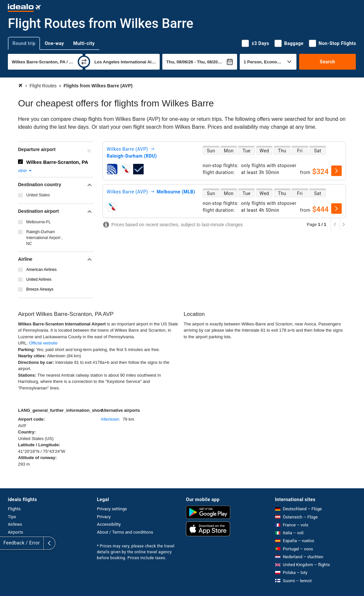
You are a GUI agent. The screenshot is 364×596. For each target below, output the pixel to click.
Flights (14, 509)
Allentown (110, 419)
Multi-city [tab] (84, 43)
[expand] (6, 543)
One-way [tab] (54, 43)
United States (38, 195)
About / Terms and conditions (125, 532)
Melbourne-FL (39, 222)
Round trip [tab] (24, 43)
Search (327, 62)
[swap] (84, 62)
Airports (15, 532)
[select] (336, 171)
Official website (43, 343)
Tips (12, 517)
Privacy (104, 517)
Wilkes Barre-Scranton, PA (57, 162)
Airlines (15, 524)
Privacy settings (112, 509)
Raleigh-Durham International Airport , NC (44, 238)
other (25, 171)
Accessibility (109, 524)
